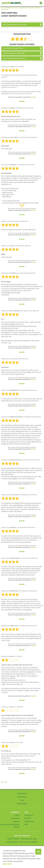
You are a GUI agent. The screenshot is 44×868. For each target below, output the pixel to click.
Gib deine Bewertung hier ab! (15, 25)
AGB (26, 824)
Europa (17, 8)
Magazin (16, 821)
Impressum (29, 815)
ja (32, 97)
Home (3, 8)
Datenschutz (29, 821)
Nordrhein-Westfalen (34, 8)
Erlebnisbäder (10, 8)
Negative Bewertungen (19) (14, 58)
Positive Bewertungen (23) (14, 53)
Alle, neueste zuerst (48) (13, 48)
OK (38, 852)
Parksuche (15, 818)
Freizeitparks (22, 793)
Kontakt (27, 818)
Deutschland (24, 8)
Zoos (22, 800)
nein (35, 97)
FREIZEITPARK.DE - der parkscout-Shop (22, 839)
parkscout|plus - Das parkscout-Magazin (22, 842)
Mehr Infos (7, 864)
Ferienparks (22, 797)
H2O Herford (5, 9)
